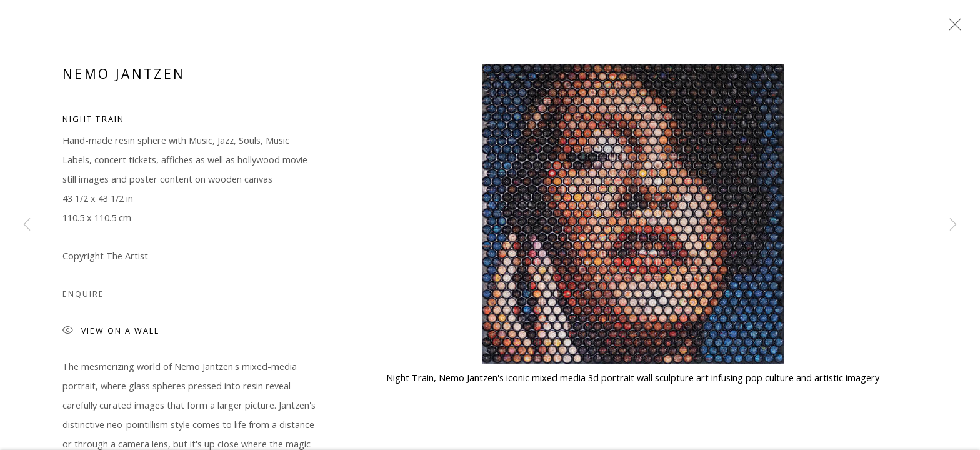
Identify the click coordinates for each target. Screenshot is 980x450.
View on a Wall (111, 333)
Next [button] (953, 225)
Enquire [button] (83, 296)
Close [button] (952, 28)
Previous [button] (27, 225)
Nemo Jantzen (124, 76)
